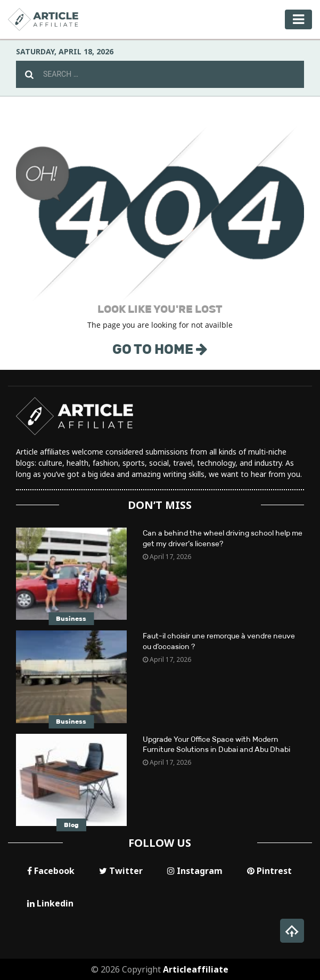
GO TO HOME (160, 349)
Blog (71, 825)
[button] (292, 931)
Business (71, 619)
